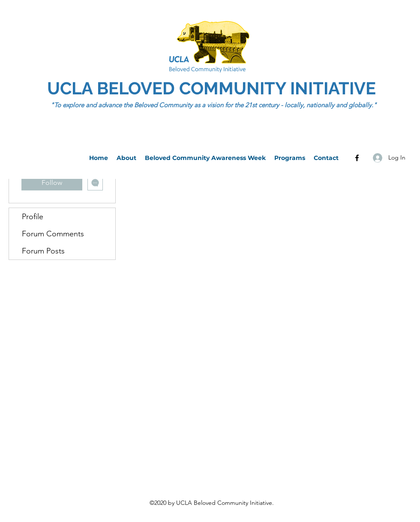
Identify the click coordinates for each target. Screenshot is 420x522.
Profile (33, 217)
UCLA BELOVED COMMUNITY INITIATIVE (214, 88)
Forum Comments (53, 234)
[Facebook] (357, 158)
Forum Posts (43, 251)
